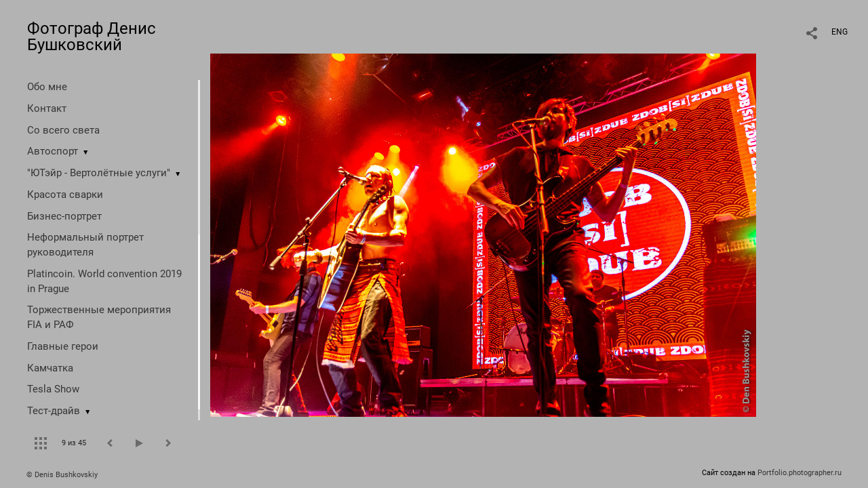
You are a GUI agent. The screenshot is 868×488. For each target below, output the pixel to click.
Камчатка (50, 368)
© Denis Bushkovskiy (62, 475)
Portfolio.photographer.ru (800, 473)
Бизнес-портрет (64, 216)
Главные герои (63, 346)
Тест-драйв (54, 411)
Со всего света (63, 130)
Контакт (47, 108)
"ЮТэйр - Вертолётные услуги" (99, 173)
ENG (840, 32)
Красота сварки (65, 195)
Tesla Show (53, 389)
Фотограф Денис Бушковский (92, 37)
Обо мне (47, 87)
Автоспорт (53, 151)
